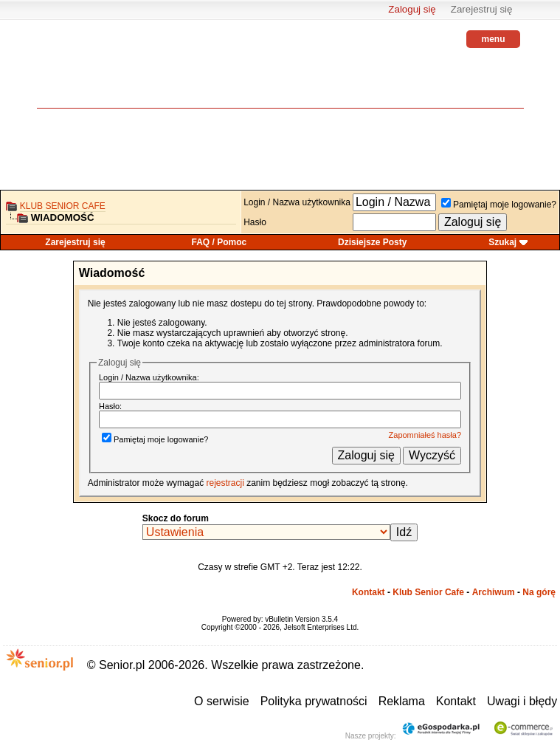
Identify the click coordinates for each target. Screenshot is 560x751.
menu (493, 39)
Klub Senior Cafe (63, 206)
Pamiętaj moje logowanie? (499, 205)
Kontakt (369, 592)
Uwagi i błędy (522, 701)
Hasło (255, 222)
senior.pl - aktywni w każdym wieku (77, 74)
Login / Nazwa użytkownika (297, 202)
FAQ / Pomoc (219, 242)
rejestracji (225, 483)
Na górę (539, 592)
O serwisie (222, 701)
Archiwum (494, 592)
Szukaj (502, 242)
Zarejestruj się (482, 9)
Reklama (402, 701)
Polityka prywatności (314, 701)
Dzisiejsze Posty (372, 242)
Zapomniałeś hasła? (425, 435)
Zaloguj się (412, 9)
